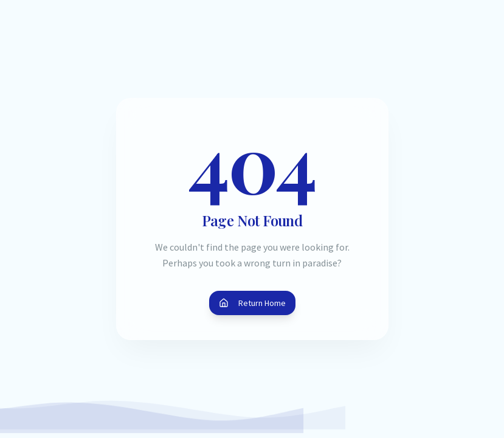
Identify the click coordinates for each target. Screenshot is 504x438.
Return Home (252, 303)
